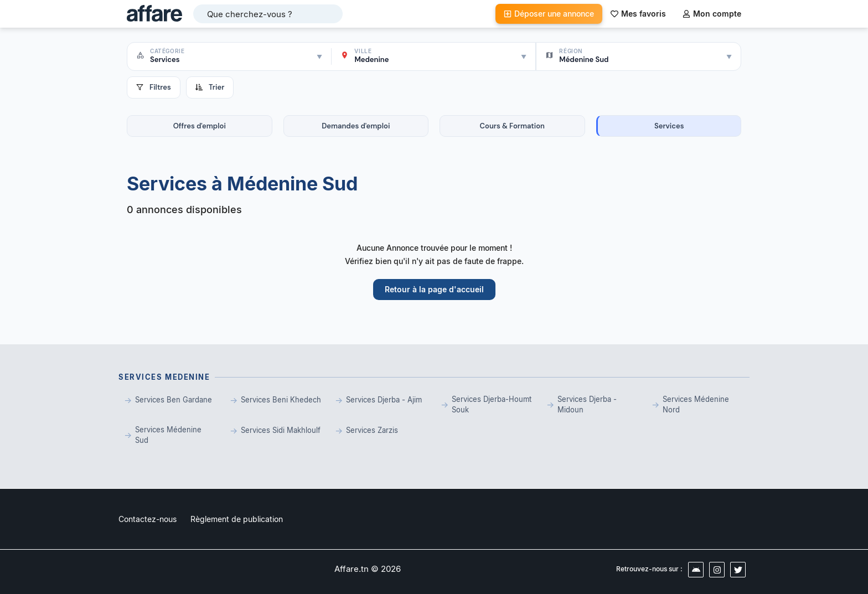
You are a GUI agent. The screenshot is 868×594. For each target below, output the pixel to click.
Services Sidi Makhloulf (281, 430)
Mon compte (712, 14)
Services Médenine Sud (168, 435)
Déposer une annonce (549, 14)
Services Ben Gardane (174, 400)
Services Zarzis (372, 430)
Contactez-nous (148, 519)
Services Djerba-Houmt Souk (492, 405)
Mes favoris (638, 14)
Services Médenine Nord (696, 405)
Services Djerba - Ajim (384, 400)
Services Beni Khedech (281, 400)
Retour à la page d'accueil (434, 289)
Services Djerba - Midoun (587, 405)
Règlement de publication (237, 519)
